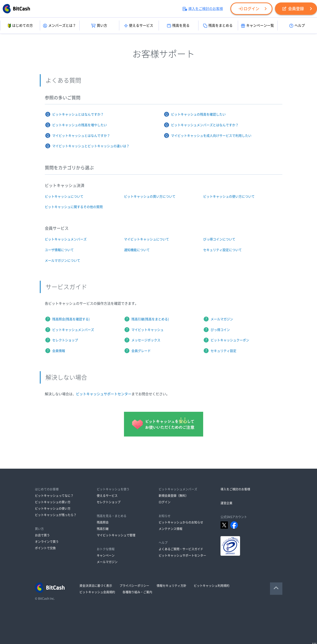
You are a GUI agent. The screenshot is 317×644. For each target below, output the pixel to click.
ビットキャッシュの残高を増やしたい (80, 125)
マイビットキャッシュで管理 (116, 535)
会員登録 (293, 9)
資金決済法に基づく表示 (96, 586)
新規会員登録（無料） (173, 496)
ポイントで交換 (45, 548)
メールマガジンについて (62, 261)
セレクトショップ (65, 340)
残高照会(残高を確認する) (71, 319)
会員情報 (59, 351)
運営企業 (226, 503)
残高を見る (178, 26)
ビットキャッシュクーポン (230, 340)
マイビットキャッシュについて (146, 239)
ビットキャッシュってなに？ (54, 496)
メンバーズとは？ (60, 26)
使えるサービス (139, 26)
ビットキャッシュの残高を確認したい (198, 114)
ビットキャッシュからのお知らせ (181, 522)
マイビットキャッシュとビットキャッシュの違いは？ (91, 146)
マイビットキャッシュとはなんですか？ (81, 136)
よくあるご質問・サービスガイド (181, 549)
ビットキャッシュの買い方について (150, 196)
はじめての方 (20, 26)
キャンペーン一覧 (257, 26)
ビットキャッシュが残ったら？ (56, 515)
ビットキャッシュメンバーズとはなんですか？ (205, 125)
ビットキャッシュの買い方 (53, 502)
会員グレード (141, 351)
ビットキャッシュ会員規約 (97, 592)
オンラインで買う (47, 542)
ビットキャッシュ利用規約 (212, 586)
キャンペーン (106, 555)
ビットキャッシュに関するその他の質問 (74, 207)
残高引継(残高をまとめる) (150, 319)
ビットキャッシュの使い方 (53, 508)
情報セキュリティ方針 (171, 586)
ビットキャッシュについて (64, 196)
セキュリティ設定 (223, 351)
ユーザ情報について (59, 250)
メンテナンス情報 (171, 529)
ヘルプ (297, 26)
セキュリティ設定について (222, 250)
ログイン (249, 9)
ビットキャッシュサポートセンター (104, 394)
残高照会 (103, 522)
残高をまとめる (218, 26)
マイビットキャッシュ (147, 330)
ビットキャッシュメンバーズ (66, 239)
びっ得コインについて (219, 239)
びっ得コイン (220, 330)
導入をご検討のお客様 (203, 9)
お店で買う (42, 535)
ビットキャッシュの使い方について (229, 196)
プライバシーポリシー (134, 586)
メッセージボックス (146, 340)
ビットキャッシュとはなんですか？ (78, 114)
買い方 (99, 26)
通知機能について (137, 250)
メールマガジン (222, 319)
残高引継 (103, 529)
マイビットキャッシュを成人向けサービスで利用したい (211, 136)
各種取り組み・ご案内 (137, 592)
